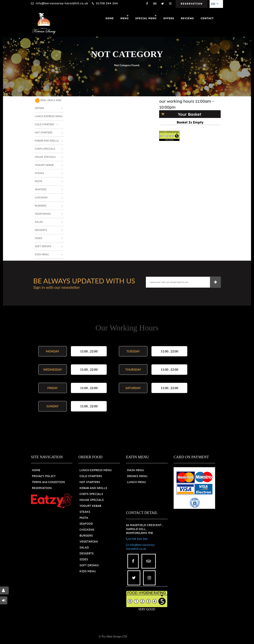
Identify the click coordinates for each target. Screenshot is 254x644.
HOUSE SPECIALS (91, 500)
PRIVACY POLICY (44, 476)
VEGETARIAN (89, 542)
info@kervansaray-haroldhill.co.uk (62, 3)
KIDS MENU (88, 571)
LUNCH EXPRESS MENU (96, 470)
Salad (39, 222)
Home (110, 18)
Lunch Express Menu (49, 116)
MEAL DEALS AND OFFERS (48, 104)
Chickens (41, 198)
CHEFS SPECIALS (91, 494)
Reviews (187, 18)
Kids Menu (42, 254)
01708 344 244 (107, 3)
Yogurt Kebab (44, 165)
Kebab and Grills (47, 141)
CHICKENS (87, 530)
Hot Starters (44, 133)
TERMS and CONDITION (48, 482)
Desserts (41, 230)
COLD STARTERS (91, 476)
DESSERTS (86, 553)
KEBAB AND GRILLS (93, 488)
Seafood (41, 189)
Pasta (39, 181)
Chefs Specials (45, 149)
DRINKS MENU (137, 476)
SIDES (84, 559)
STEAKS (85, 512)
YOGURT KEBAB (90, 506)
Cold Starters (45, 124)
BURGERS (86, 536)
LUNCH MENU (137, 482)
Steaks (39, 173)
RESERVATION (42, 488)
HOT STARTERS (90, 482)
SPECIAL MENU (146, 18)
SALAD (84, 547)
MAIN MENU (136, 470)
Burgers (41, 206)
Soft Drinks (43, 246)
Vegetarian (43, 214)
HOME (36, 470)
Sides (39, 238)
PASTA (84, 518)
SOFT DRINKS (89, 565)
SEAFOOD (86, 524)
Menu (125, 18)
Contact (207, 18)
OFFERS (169, 18)
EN (215, 4)
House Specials (45, 157)
